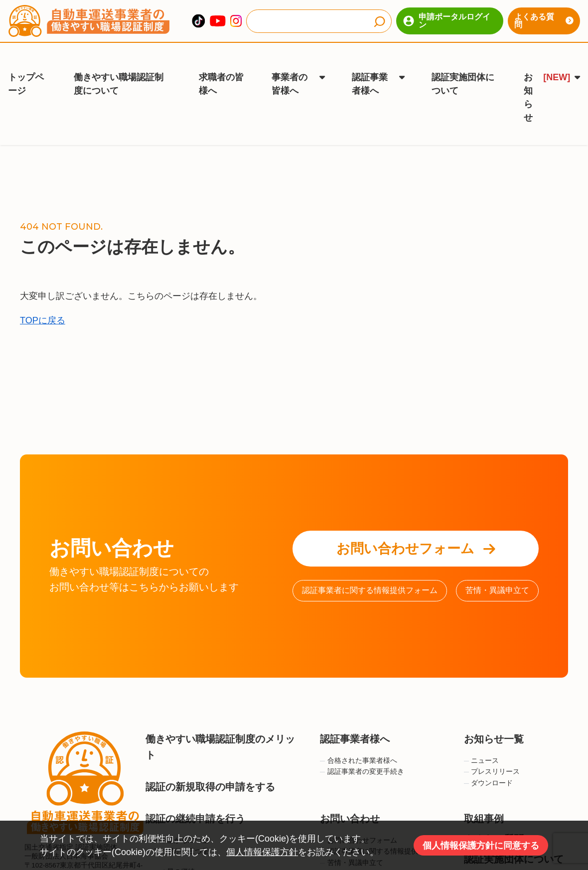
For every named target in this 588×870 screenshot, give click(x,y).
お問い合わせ (350, 796)
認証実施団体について (463, 70)
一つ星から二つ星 (177, 818)
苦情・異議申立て (497, 568)
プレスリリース (492, 749)
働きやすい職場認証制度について (119, 70)
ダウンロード (489, 761)
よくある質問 (544, 21)
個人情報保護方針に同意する (481, 846)
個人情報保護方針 (262, 852)
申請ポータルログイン (447, 21)
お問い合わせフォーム (416, 526)
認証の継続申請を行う (195, 796)
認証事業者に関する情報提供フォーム (370, 568)
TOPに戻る (43, 298)
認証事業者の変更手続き (362, 749)
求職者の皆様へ (221, 70)
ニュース (482, 738)
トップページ (26, 70)
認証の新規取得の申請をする (210, 764)
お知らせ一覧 (494, 717)
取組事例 (484, 796)
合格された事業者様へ (359, 738)
